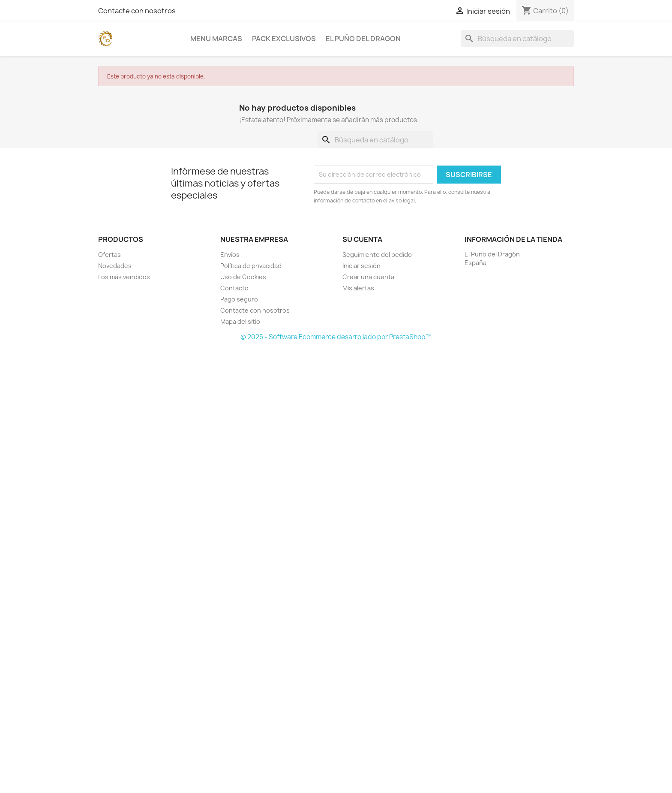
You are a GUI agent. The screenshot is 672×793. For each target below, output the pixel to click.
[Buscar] (517, 39)
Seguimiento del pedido (377, 255)
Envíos (230, 255)
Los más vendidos (124, 277)
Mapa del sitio (240, 321)
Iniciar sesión (361, 266)
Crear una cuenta (368, 277)
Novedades (115, 266)
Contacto (234, 288)
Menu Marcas (216, 39)
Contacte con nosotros (137, 11)
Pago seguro (239, 299)
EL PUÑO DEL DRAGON (363, 39)
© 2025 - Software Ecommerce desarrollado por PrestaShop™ (336, 337)
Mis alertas (358, 288)
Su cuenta (362, 239)
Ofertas (109, 255)
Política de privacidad (251, 266)
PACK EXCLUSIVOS (284, 39)
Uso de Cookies (243, 277)
